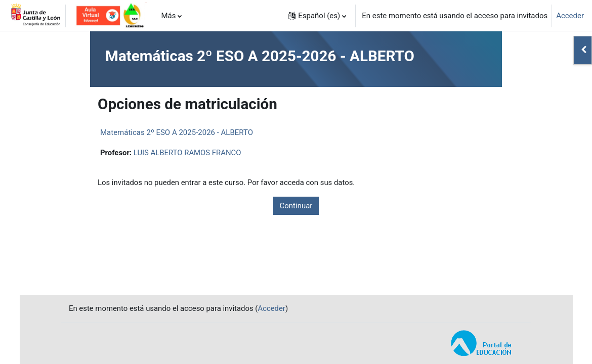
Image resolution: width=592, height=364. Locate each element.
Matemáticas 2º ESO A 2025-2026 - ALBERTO (177, 132)
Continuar (296, 206)
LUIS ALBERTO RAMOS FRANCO (188, 153)
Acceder (570, 16)
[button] (317, 16)
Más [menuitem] (168, 16)
